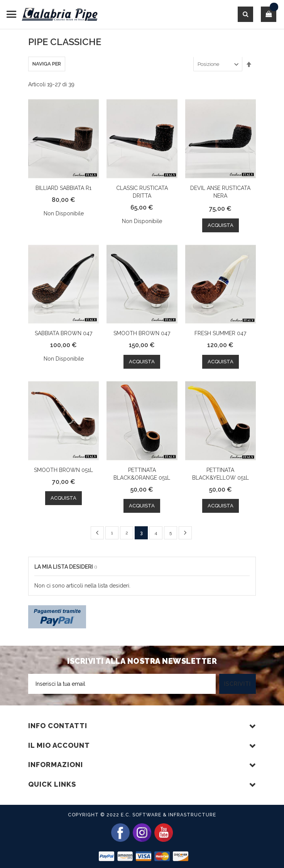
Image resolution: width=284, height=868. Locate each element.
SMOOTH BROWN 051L (63, 470)
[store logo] (52, 14)
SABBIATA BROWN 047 (63, 333)
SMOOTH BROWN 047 (142, 333)
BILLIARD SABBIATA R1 (63, 188)
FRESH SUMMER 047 (220, 333)
